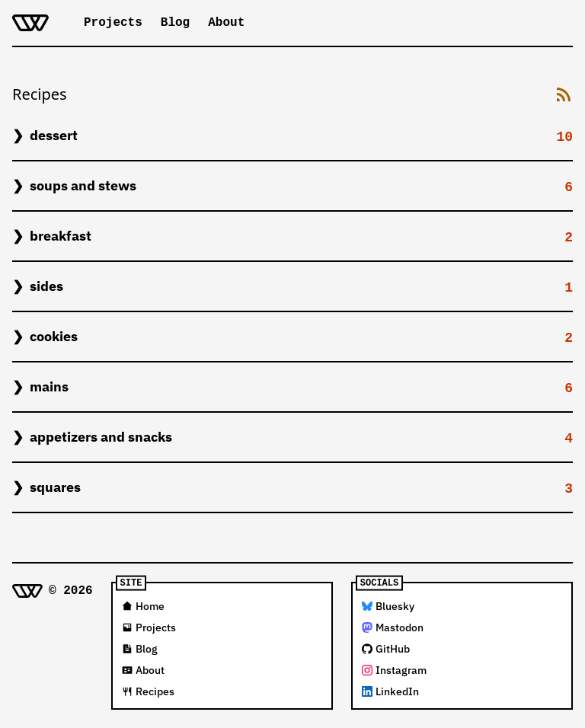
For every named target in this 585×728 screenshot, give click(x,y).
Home (143, 606)
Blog (175, 23)
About (226, 23)
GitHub (386, 649)
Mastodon (393, 627)
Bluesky (388, 606)
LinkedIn (390, 691)
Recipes (148, 691)
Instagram (394, 670)
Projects (113, 23)
